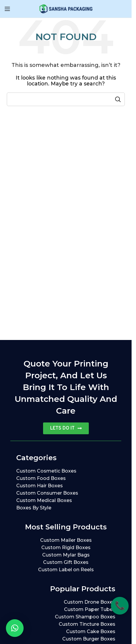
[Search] (66, 99)
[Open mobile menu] (7, 9)
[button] (15, 628)
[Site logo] (66, 8)
